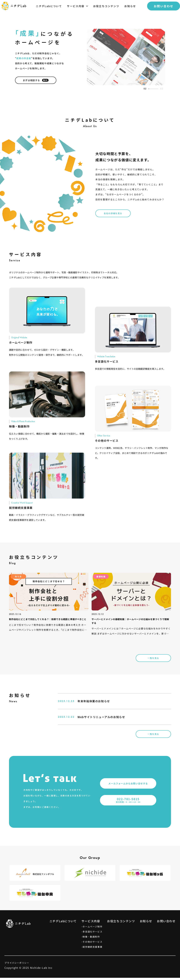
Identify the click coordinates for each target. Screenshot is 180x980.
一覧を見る (153, 660)
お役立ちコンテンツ (121, 923)
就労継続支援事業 (92, 949)
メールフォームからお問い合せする (128, 786)
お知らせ (146, 923)
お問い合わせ (166, 923)
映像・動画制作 (91, 939)
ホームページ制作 (92, 929)
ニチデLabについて (63, 923)
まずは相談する (36, 82)
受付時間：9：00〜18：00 (128, 802)
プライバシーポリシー (17, 965)
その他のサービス (92, 944)
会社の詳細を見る (113, 215)
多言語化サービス (92, 934)
